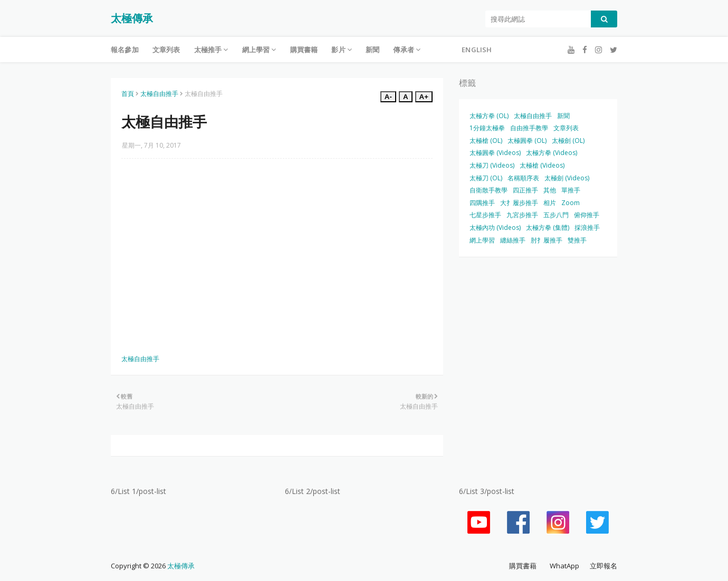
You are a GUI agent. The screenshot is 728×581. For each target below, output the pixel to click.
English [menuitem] (477, 50)
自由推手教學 (529, 128)
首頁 (128, 94)
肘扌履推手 (547, 240)
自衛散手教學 (488, 190)
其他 (550, 190)
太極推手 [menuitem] (208, 50)
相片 (550, 203)
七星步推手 (485, 215)
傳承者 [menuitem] (404, 50)
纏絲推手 (513, 240)
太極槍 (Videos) (542, 165)
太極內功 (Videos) (495, 227)
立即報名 (604, 566)
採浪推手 (587, 227)
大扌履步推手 (519, 203)
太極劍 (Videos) (567, 178)
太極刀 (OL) (486, 178)
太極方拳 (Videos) (552, 153)
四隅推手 (482, 203)
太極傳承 (132, 18)
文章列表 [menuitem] (166, 50)
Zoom (571, 203)
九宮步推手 (522, 215)
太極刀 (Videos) (492, 165)
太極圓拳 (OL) (527, 141)
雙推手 (577, 240)
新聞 (563, 116)
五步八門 (556, 215)
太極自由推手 (159, 94)
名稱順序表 (523, 178)
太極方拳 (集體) (548, 227)
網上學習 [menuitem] (256, 50)
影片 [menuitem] (338, 50)
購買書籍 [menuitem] (304, 50)
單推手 (571, 190)
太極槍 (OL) (486, 141)
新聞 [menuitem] (372, 50)
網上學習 (482, 240)
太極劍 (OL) (568, 141)
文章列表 (566, 128)
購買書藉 (523, 566)
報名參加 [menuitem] (125, 50)
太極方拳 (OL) (489, 116)
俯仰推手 (587, 215)
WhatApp (564, 566)
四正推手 (525, 190)
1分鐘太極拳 (487, 128)
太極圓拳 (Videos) (495, 153)
